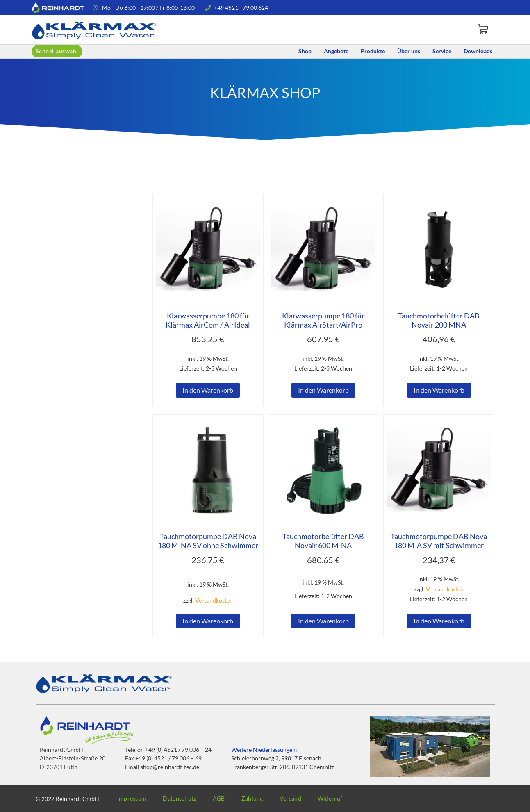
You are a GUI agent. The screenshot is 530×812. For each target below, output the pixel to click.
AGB (219, 798)
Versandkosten (214, 600)
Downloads (478, 51)
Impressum (132, 798)
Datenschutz (179, 798)
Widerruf (330, 798)
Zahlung (252, 798)
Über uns (409, 51)
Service (442, 51)
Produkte (373, 51)
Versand (290, 798)
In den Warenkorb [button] (208, 390)
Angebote (336, 51)
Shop (305, 51)
